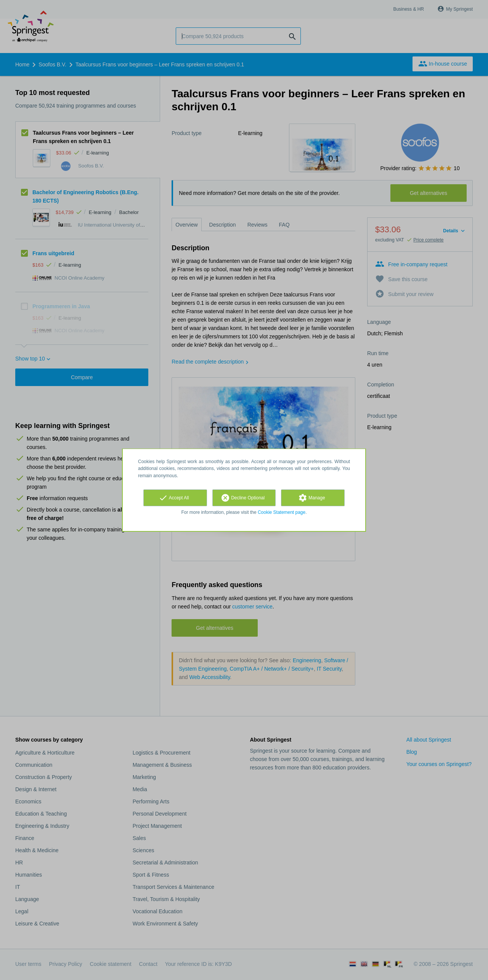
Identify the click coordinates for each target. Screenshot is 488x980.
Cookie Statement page (282, 512)
